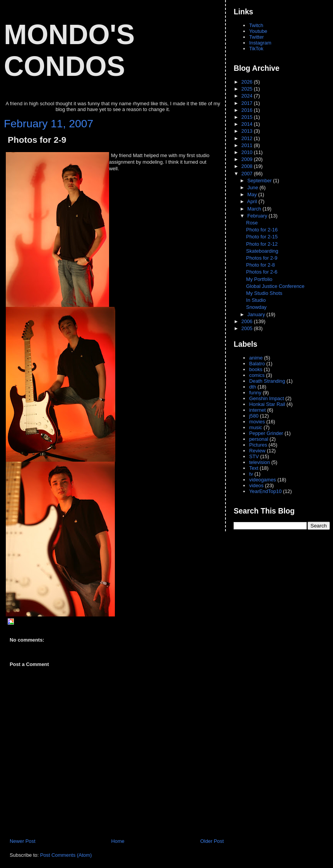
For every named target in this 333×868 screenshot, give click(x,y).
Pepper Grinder (266, 433)
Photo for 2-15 (262, 237)
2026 (248, 82)
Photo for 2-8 (260, 265)
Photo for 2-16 (262, 230)
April (253, 201)
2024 (248, 96)
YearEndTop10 (265, 491)
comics (257, 375)
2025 (248, 89)
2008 (248, 166)
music (256, 427)
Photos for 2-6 (262, 272)
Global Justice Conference (275, 286)
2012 (248, 138)
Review (257, 451)
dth (253, 387)
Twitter (256, 37)
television (260, 462)
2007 (248, 174)
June (254, 187)
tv (251, 474)
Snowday (256, 307)
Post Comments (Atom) (66, 855)
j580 (254, 416)
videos (256, 485)
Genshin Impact (266, 398)
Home (118, 841)
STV (254, 456)
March (255, 209)
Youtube (258, 31)
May (253, 194)
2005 (248, 328)
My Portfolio (259, 279)
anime (256, 358)
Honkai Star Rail (267, 404)
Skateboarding (262, 251)
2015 (248, 117)
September (260, 181)
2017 (248, 103)
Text (254, 468)
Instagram (260, 43)
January (257, 314)
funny (255, 393)
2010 (248, 152)
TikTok (256, 49)
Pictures (258, 445)
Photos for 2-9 (37, 140)
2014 (248, 124)
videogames (262, 480)
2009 (248, 159)
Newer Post (22, 841)
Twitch (256, 25)
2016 (248, 110)
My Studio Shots (264, 293)
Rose (252, 223)
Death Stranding (267, 381)
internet (257, 410)
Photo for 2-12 (262, 244)
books (256, 369)
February (258, 216)
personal (259, 439)
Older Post (212, 841)
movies (257, 422)
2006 (248, 321)
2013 (248, 131)
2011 (248, 145)
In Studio (256, 300)
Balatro (257, 364)
